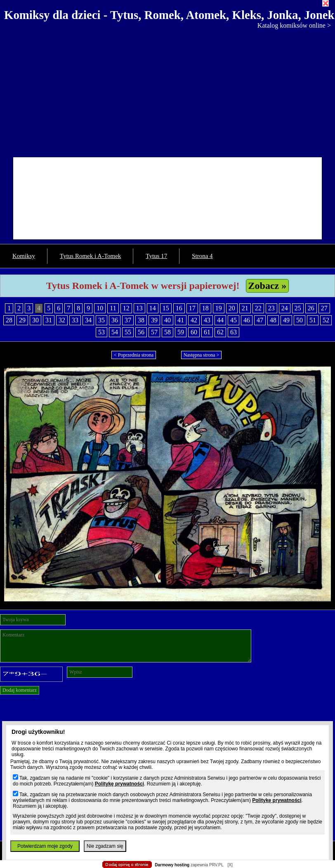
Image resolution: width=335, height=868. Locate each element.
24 (285, 308)
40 (167, 320)
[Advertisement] (167, 91)
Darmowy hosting (172, 865)
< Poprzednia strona (134, 355)
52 (326, 320)
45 (234, 320)
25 (298, 308)
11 (113, 308)
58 (167, 332)
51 (313, 320)
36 (115, 320)
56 (141, 332)
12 (126, 308)
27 (324, 308)
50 (300, 320)
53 (101, 332)
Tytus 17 (156, 256)
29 (22, 320)
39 (154, 320)
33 (75, 320)
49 (286, 320)
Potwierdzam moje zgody (45, 846)
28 (9, 320)
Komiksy (24, 256)
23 (271, 308)
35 (101, 320)
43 (207, 320)
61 (207, 332)
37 (128, 320)
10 (100, 308)
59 (181, 332)
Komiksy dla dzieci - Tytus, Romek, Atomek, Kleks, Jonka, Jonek (169, 15)
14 (153, 308)
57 (154, 332)
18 (205, 308)
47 (260, 320)
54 (115, 332)
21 (245, 308)
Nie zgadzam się (105, 846)
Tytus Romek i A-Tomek (90, 256)
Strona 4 (202, 256)
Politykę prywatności (119, 784)
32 (62, 320)
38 (141, 320)
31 (49, 320)
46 (247, 320)
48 (273, 320)
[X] (230, 865)
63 (234, 332)
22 (258, 308)
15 (166, 308)
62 (220, 332)
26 (311, 308)
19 (219, 308)
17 (192, 308)
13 (139, 308)
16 (179, 308)
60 (194, 332)
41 (181, 320)
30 (35, 320)
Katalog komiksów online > (294, 25)
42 (194, 320)
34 (88, 320)
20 (232, 308)
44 (220, 320)
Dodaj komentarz (20, 690)
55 (128, 332)
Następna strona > (202, 355)
